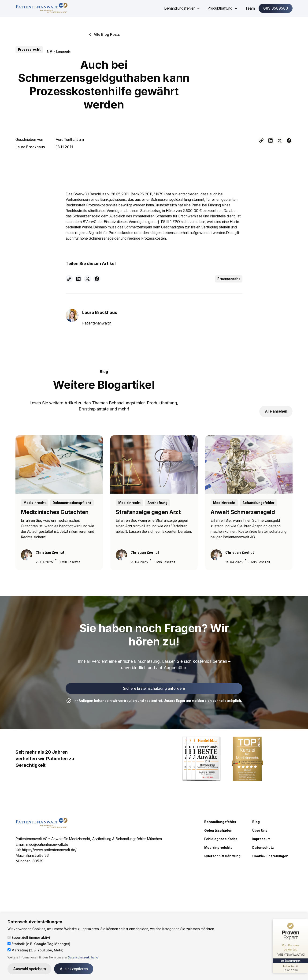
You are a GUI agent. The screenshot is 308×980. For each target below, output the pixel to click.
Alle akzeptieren (74, 969)
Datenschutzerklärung (83, 957)
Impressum (261, 839)
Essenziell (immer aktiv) (29, 937)
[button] (182, 8)
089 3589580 (276, 8)
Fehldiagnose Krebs (221, 839)
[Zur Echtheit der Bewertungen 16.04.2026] (290, 968)
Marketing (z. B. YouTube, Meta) (35, 950)
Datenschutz (263, 848)
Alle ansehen (276, 411)
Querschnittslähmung (222, 856)
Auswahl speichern (30, 969)
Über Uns (260, 831)
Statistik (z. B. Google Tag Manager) (39, 944)
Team (250, 8)
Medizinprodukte (218, 848)
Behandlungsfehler (220, 822)
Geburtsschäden (218, 831)
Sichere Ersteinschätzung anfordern (154, 688)
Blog (256, 822)
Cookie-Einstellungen (270, 856)
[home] (42, 8)
